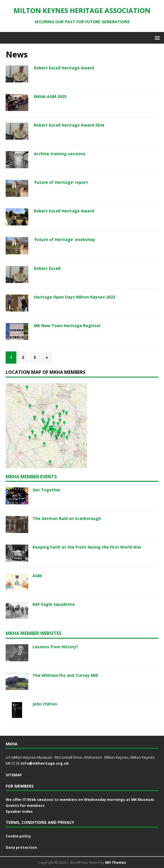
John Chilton (45, 704)
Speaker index (19, 811)
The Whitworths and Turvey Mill (65, 675)
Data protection (21, 847)
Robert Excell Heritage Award (64, 68)
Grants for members (25, 805)
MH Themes (116, 862)
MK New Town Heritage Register (67, 326)
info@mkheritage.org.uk (45, 763)
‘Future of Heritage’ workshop (64, 239)
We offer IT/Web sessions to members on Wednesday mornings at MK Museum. (80, 799)
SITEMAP (14, 775)
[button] (156, 38)
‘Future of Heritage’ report (61, 182)
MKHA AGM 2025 (50, 96)
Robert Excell (47, 268)
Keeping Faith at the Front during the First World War (87, 547)
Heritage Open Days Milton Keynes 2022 (75, 297)
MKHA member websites (34, 633)
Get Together (47, 490)
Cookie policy (18, 836)
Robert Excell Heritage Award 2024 (69, 125)
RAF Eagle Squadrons (54, 604)
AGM (37, 576)
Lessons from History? (55, 647)
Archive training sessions (60, 154)
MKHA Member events (31, 477)
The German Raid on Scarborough (67, 518)
